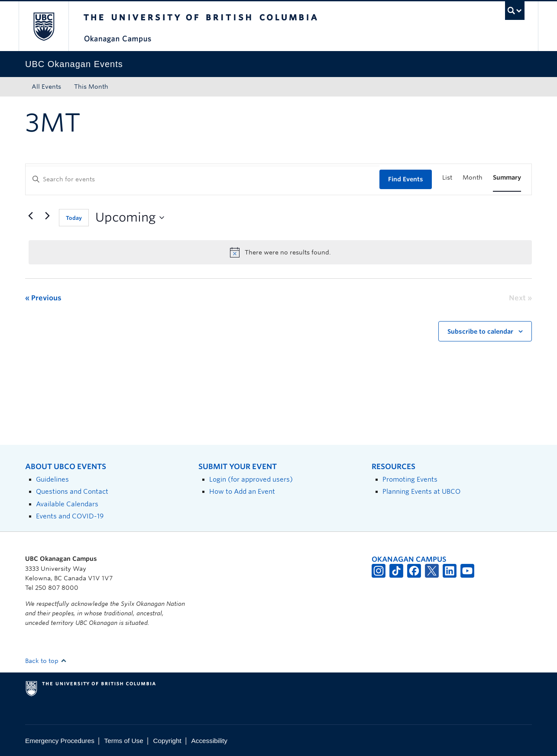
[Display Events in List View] (447, 178)
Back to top (46, 661)
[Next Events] (47, 216)
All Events (46, 87)
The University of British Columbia (44, 26)
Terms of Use (124, 741)
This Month (91, 87)
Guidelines (52, 479)
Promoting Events (410, 479)
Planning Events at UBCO (421, 491)
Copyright (167, 741)
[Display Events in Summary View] (507, 178)
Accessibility (209, 741)
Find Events (406, 179)
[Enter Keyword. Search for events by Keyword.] (202, 179)
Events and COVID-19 (70, 516)
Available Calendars (67, 504)
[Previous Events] (30, 216)
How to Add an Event (242, 491)
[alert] (280, 252)
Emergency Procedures (60, 741)
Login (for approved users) (251, 479)
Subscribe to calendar (480, 331)
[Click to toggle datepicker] (130, 218)
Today (74, 218)
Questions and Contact (72, 491)
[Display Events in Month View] (473, 178)
